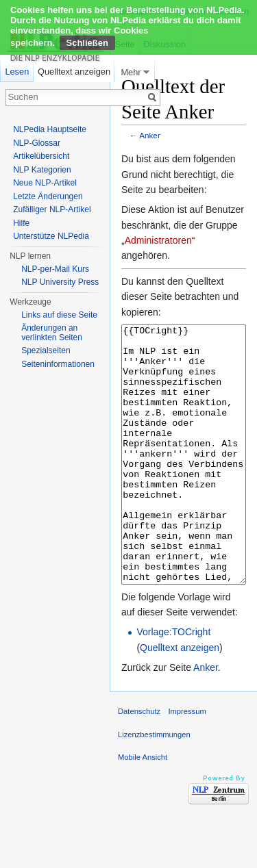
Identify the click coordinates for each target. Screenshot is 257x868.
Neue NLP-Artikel (45, 183)
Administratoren (158, 240)
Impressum (187, 763)
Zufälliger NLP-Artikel (52, 209)
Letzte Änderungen (48, 196)
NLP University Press (60, 282)
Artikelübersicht (41, 156)
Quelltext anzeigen (180, 699)
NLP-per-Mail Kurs (55, 269)
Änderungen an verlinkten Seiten (52, 333)
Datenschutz (139, 763)
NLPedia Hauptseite (50, 129)
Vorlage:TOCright (173, 683)
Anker (150, 135)
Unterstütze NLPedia (51, 236)
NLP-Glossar (37, 143)
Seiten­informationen (58, 364)
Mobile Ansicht (143, 808)
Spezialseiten (46, 350)
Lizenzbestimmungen (154, 786)
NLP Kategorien (42, 170)
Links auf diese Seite (59, 315)
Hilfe (21, 223)
